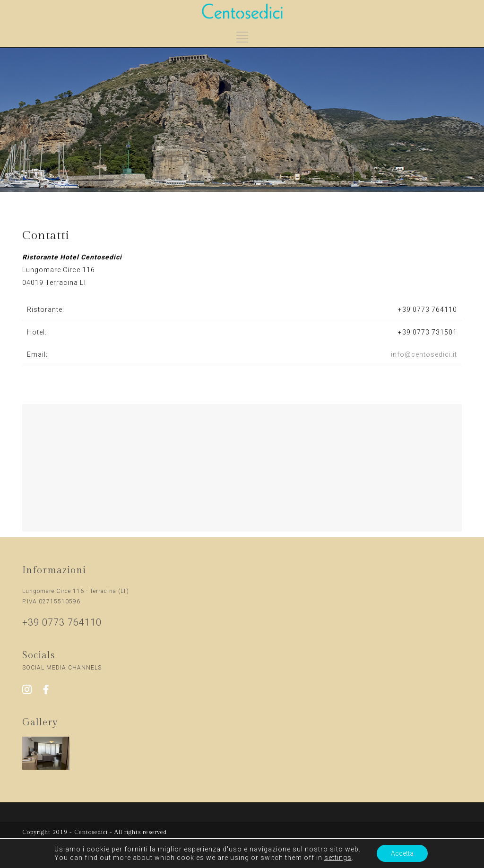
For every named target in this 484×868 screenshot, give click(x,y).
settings (338, 858)
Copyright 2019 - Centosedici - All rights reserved (95, 832)
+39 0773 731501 (428, 332)
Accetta (402, 853)
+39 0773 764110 (428, 309)
